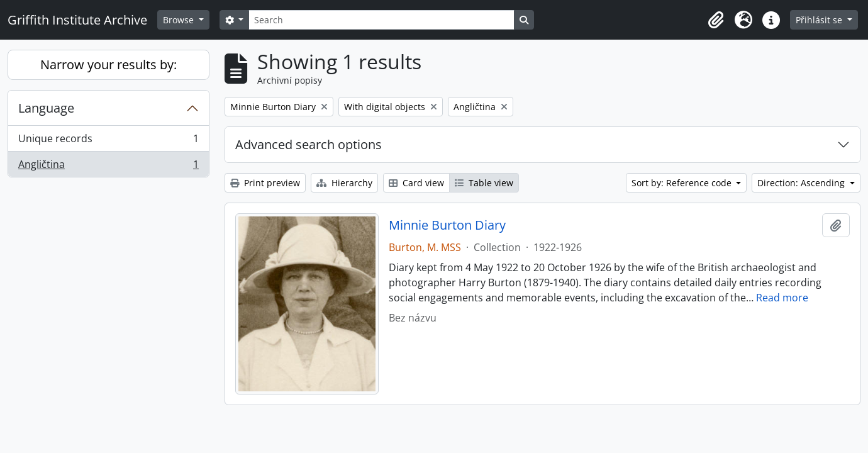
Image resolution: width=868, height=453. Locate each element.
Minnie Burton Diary (447, 225)
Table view (484, 183)
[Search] (381, 20)
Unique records (108, 141)
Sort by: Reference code (683, 183)
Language (46, 108)
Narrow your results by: (108, 64)
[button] (716, 20)
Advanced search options (309, 144)
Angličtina (108, 167)
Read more (782, 298)
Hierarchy (344, 183)
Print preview (265, 183)
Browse (180, 20)
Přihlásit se (820, 20)
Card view (416, 183)
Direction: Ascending (802, 183)
